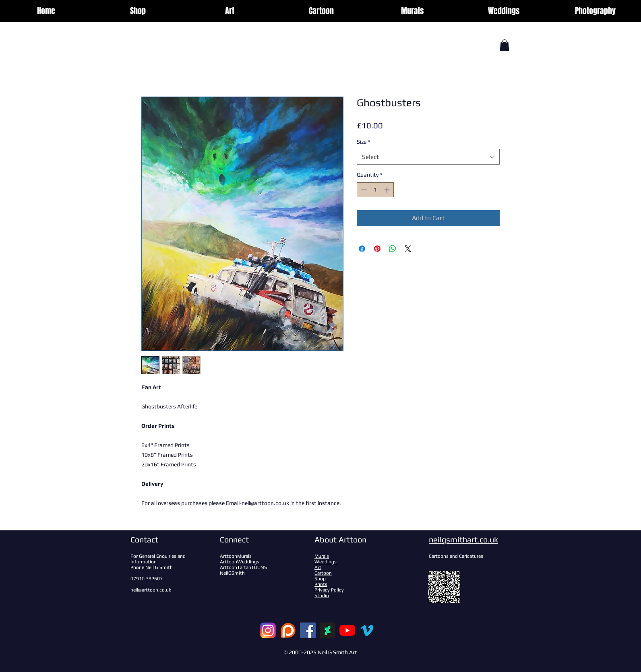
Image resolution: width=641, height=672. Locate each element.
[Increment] (388, 190)
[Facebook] (308, 630)
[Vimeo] (367, 630)
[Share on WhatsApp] (393, 249)
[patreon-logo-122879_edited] (288, 630)
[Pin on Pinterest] (377, 249)
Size (364, 142)
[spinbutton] (375, 190)
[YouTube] (347, 630)
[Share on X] (408, 249)
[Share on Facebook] (362, 249)
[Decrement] (363, 190)
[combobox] (428, 157)
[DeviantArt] (328, 630)
